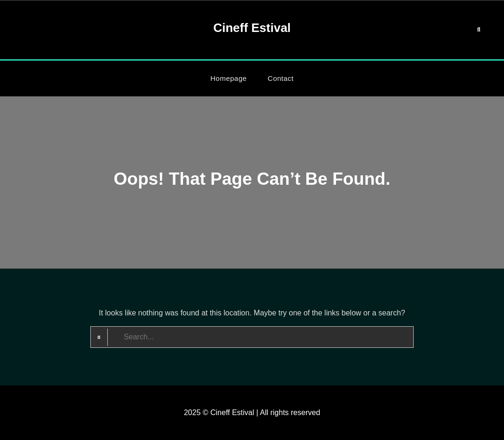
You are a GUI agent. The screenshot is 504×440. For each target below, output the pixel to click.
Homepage (228, 78)
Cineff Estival (252, 28)
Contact (281, 78)
